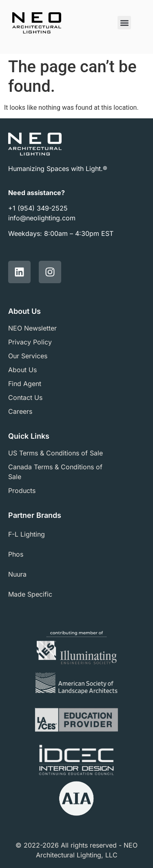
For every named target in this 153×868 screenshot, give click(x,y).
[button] (124, 23)
